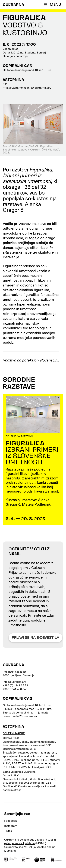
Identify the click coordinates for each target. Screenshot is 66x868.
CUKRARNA (13, 5)
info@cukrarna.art (38, 88)
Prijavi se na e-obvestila (35, 638)
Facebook (10, 821)
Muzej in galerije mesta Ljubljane (30, 842)
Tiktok (8, 831)
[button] (53, 5)
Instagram (11, 826)
